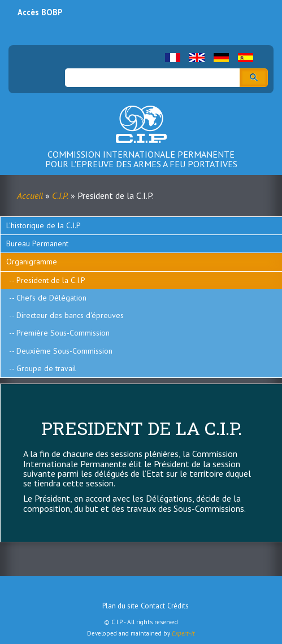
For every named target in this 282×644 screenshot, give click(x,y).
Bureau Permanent (37, 243)
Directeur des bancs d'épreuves (70, 315)
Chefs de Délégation (51, 298)
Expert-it (183, 633)
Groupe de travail (46, 368)
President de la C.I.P (51, 280)
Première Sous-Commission (63, 333)
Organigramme (32, 262)
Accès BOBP (40, 12)
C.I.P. (60, 195)
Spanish (246, 58)
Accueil (30, 195)
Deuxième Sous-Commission (64, 351)
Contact (153, 606)
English (197, 58)
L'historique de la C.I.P (44, 225)
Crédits (178, 606)
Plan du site (120, 606)
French (173, 58)
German (221, 58)
